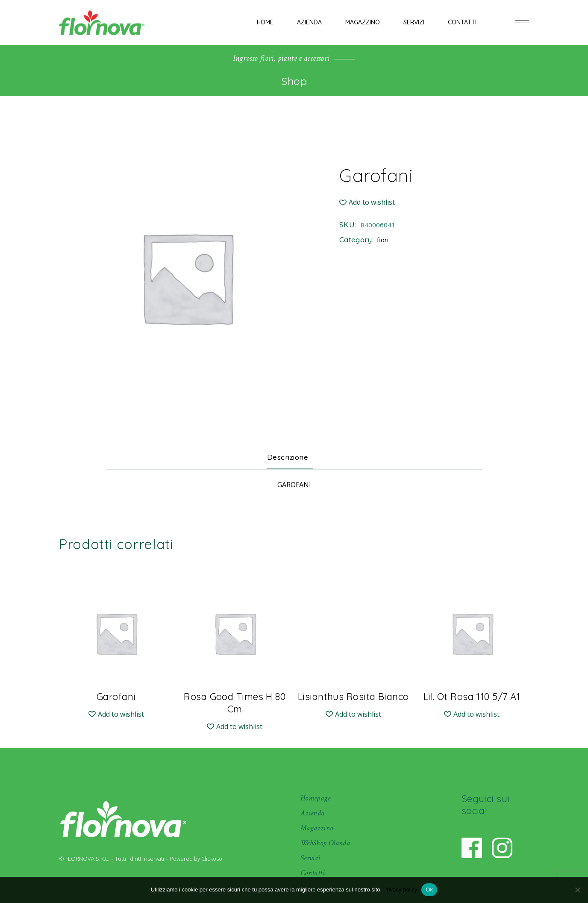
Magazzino (317, 828)
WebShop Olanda (325, 843)
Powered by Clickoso (196, 859)
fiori (383, 240)
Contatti (313, 873)
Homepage (315, 798)
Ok (429, 890)
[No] (577, 890)
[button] (367, 202)
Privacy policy (400, 890)
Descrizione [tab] (288, 457)
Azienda (313, 813)
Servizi (310, 858)
